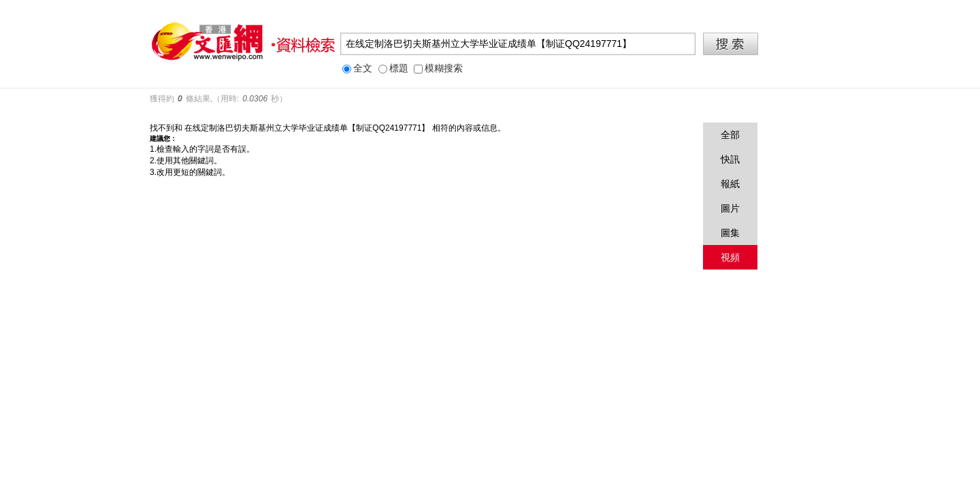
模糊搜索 (438, 68)
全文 (357, 68)
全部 (730, 135)
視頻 (730, 257)
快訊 (730, 159)
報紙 (730, 184)
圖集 (730, 233)
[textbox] (518, 44)
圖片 (730, 208)
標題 (393, 68)
